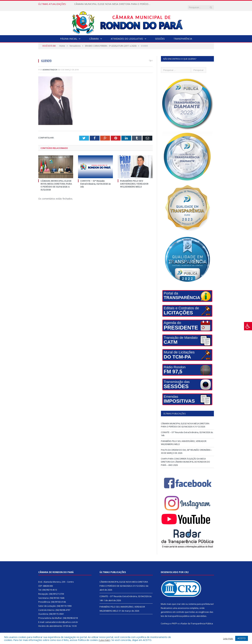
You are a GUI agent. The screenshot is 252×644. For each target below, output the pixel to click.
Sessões (160, 35)
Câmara (94, 35)
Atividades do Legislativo (127, 35)
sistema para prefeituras (201, 601)
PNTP (174, 620)
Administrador (50, 66)
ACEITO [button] (242, 638)
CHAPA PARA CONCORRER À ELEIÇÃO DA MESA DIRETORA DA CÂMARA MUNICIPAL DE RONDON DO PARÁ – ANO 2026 (185, 459)
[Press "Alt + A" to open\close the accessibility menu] (248, 326)
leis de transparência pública (175, 613)
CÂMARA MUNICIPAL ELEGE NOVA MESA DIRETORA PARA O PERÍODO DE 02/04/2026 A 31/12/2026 (112, 4)
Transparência (183, 35)
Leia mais (104, 640)
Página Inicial (69, 35)
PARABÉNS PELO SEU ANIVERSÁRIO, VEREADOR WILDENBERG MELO (134, 180)
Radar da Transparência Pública (197, 620)
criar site (181, 601)
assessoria (183, 605)
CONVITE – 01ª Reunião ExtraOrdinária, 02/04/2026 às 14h (96, 180)
